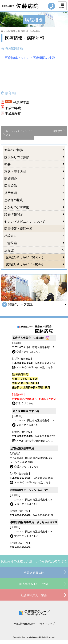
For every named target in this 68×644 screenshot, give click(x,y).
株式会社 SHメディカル (34, 584)
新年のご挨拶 (14, 150)
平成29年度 (13, 108)
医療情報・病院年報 (18, 229)
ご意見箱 (11, 243)
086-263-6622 (25, 363)
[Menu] (62, 6)
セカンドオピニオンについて (19, 133)
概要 (7, 164)
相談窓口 (57, 131)
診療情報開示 (14, 214)
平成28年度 (13, 114)
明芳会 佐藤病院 (34, 573)
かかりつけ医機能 (17, 207)
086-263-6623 (25, 436)
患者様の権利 (14, 200)
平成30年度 (21, 102)
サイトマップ (47, 624)
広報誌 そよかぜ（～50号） (25, 265)
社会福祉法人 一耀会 (34, 595)
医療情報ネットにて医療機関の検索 (30, 58)
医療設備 (11, 186)
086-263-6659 (23, 547)
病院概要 (11, 31)
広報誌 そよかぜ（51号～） (25, 257)
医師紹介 (11, 179)
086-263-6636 (23, 478)
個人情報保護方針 (25, 624)
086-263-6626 (23, 515)
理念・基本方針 (15, 172)
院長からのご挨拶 (17, 157)
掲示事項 (11, 193)
